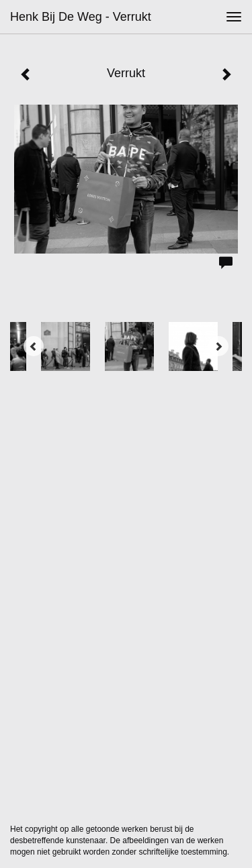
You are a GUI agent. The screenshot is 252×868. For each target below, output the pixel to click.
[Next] (218, 346)
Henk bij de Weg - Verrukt (81, 17)
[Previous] (34, 346)
